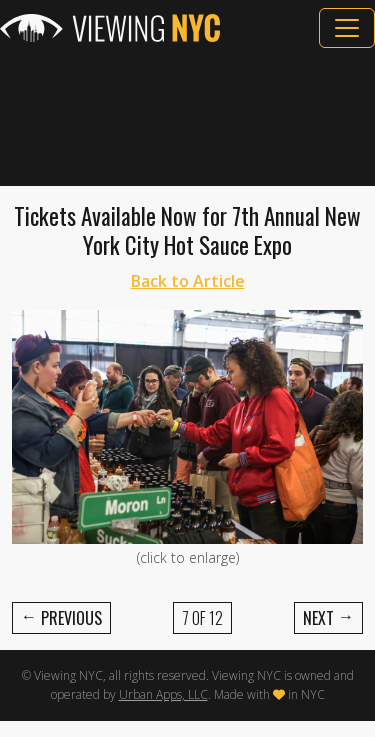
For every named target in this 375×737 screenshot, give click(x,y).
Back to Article (188, 281)
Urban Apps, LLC (163, 694)
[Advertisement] (187, 117)
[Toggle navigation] (347, 28)
